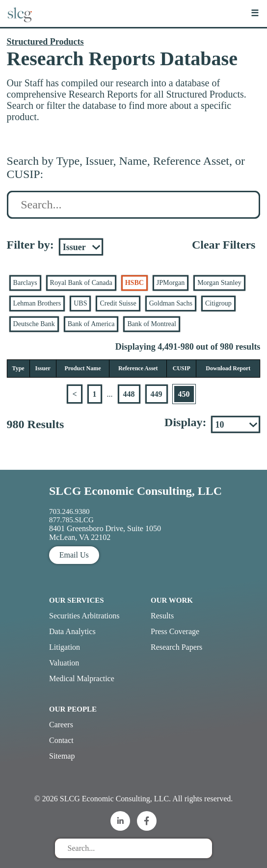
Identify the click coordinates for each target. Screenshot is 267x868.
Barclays (25, 283)
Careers (61, 725)
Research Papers (176, 647)
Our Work (172, 600)
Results (162, 616)
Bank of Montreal (152, 324)
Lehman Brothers (37, 303)
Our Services (77, 600)
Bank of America (91, 324)
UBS (80, 303)
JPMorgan (171, 283)
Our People (73, 709)
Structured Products (45, 42)
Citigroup (218, 303)
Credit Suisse (118, 303)
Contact (61, 740)
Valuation (64, 663)
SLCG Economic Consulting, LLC (135, 491)
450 (184, 394)
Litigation (65, 647)
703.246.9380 (69, 511)
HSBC (134, 283)
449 (157, 394)
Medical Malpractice (82, 678)
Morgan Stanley (219, 283)
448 (129, 394)
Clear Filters (224, 245)
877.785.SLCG (71, 520)
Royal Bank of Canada (81, 283)
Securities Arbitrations (84, 616)
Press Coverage (175, 631)
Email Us (74, 555)
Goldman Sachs (171, 303)
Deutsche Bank (34, 324)
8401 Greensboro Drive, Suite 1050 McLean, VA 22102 (105, 533)
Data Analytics (72, 631)
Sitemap (62, 756)
